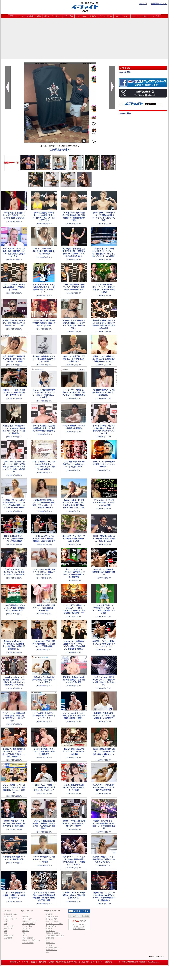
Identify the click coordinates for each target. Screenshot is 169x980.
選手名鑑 (26, 931)
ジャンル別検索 (28, 943)
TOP (11, 16)
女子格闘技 (8, 938)
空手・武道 (69, 16)
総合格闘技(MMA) (10, 914)
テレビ (135, 16)
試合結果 (30, 16)
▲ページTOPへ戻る (156, 956)
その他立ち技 (9, 926)
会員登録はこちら (159, 4)
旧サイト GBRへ (97, 962)
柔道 (6, 931)
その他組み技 (9, 935)
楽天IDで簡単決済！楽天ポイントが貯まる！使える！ (79, 924)
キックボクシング (10, 919)
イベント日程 (154, 16)
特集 (47, 952)
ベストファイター (122, 16)
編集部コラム (50, 943)
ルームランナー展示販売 (79, 916)
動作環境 (42, 962)
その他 (143, 16)
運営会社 (109, 962)
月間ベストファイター (30, 921)
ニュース (20, 16)
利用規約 (51, 962)
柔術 (6, 933)
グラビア (93, 16)
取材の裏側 (50, 938)
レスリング (8, 928)
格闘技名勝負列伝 (29, 924)
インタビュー (50, 931)
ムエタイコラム (51, 950)
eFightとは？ (15, 962)
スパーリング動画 (52, 917)
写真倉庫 (49, 928)
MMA (39, 16)
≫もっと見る (125, 72)
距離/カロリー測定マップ (31, 940)
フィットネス (81, 16)
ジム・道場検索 (28, 938)
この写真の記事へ (60, 150)
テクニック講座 (51, 919)
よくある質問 (84, 962)
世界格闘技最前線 (52, 947)
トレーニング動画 (52, 921)
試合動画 (49, 914)
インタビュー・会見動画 (54, 924)
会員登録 (34, 962)
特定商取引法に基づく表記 (67, 962)
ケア (47, 940)
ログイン (143, 4)
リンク (25, 935)
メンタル (49, 945)
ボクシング (48, 16)
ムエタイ (7, 921)
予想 (24, 933)
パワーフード (27, 928)
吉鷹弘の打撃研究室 (53, 933)
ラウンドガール (106, 16)
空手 (6, 924)
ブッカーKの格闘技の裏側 (55, 935)
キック (58, 16)
